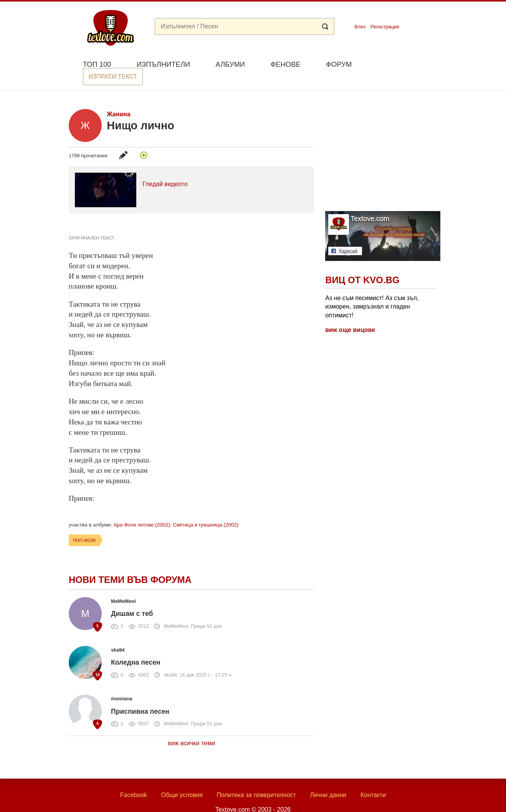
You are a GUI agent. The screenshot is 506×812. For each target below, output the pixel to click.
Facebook (134, 780)
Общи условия (182, 780)
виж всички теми (191, 729)
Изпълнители (163, 64)
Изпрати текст (400, 64)
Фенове (285, 64)
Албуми (230, 64)
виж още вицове (350, 315)
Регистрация (385, 27)
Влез (360, 27)
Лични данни (328, 780)
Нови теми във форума (130, 565)
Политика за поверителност (256, 780)
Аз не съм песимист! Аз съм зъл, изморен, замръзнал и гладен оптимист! (372, 292)
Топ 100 (97, 64)
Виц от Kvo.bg (362, 266)
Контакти (373, 780)
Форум (339, 64)
